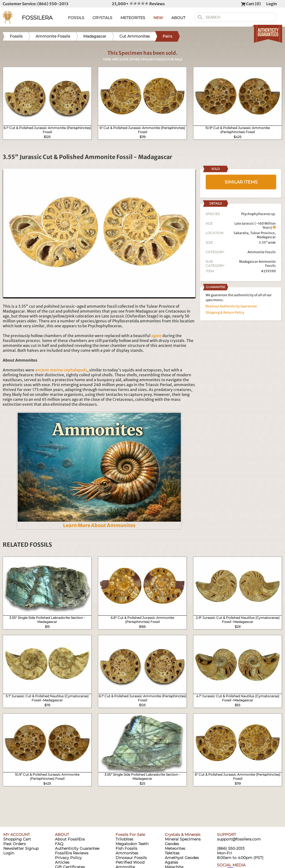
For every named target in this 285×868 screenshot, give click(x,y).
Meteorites (175, 848)
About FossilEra (70, 839)
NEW (158, 18)
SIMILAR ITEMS (241, 182)
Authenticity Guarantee (77, 848)
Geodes (172, 844)
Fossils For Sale (130, 835)
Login (272, 4)
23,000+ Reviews (138, 4)
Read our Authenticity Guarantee (231, 306)
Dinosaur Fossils (131, 858)
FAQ (59, 844)
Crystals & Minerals (183, 835)
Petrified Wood (130, 862)
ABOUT (178, 18)
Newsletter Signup (21, 848)
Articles (62, 862)
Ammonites (127, 853)
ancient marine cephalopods (61, 370)
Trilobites (124, 839)
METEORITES (133, 18)
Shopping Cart (17, 839)
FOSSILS (76, 18)
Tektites (172, 853)
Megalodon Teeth (132, 844)
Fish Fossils (126, 848)
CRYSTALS (102, 18)
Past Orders (15, 844)
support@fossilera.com (239, 839)
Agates (171, 862)
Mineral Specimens (183, 839)
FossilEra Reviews (72, 853)
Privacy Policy (68, 858)
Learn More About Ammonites (99, 525)
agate (156, 336)
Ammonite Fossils (262, 252)
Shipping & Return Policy (225, 312)
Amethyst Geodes (182, 858)
